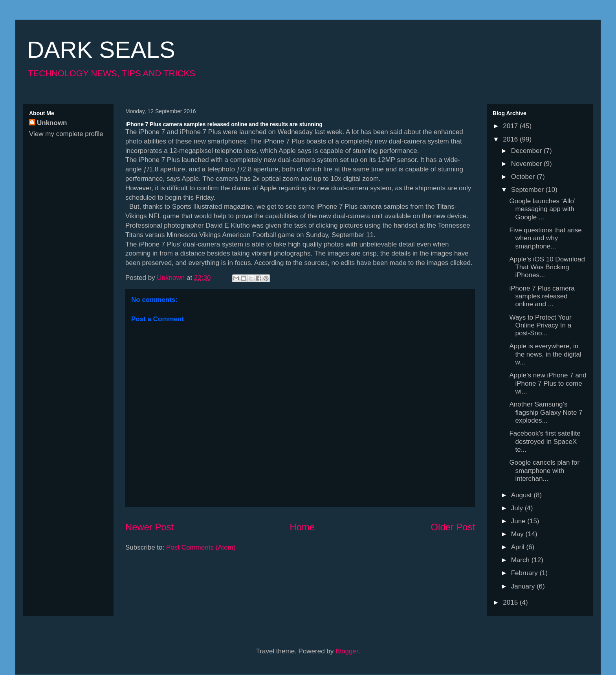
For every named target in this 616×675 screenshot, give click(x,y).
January (524, 586)
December (527, 151)
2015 (511, 602)
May (518, 534)
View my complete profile (66, 134)
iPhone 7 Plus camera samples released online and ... (542, 296)
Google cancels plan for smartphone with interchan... (544, 471)
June (519, 521)
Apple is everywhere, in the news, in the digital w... (545, 354)
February (525, 573)
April (519, 547)
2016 (511, 139)
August (522, 495)
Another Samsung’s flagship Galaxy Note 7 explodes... (546, 412)
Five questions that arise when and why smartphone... (545, 238)
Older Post (453, 527)
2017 (511, 126)
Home (302, 527)
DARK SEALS (101, 50)
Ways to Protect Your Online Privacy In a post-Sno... (540, 326)
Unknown (52, 123)
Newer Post (149, 527)
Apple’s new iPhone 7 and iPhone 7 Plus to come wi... (548, 383)
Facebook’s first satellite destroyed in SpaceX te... (545, 441)
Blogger (347, 651)
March (521, 560)
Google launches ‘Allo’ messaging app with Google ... (542, 209)
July (518, 508)
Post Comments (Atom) (201, 547)
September (528, 190)
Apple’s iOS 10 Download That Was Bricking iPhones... (547, 267)
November (527, 164)
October (524, 177)
